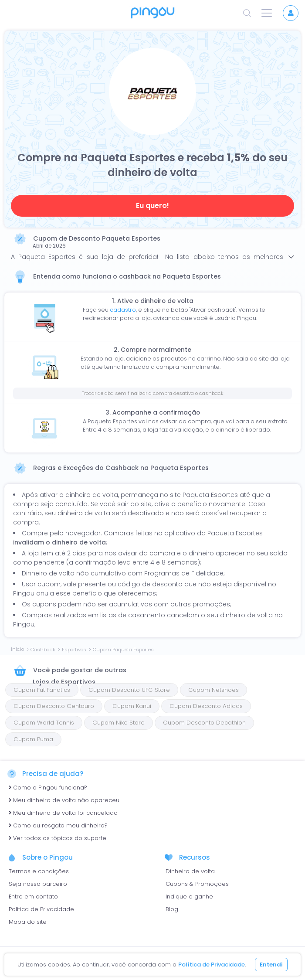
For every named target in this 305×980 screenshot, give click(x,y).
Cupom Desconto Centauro (54, 706)
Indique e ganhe (189, 897)
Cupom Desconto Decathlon (204, 723)
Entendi (271, 965)
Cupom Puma (33, 739)
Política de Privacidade (41, 909)
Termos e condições (39, 871)
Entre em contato (33, 897)
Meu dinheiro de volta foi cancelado (63, 813)
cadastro (123, 310)
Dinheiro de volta (190, 871)
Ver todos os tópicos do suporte (58, 838)
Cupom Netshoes (213, 690)
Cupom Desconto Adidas (206, 706)
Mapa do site (28, 922)
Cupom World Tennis (44, 723)
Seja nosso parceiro (38, 884)
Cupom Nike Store (119, 723)
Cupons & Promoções (197, 884)
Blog (172, 909)
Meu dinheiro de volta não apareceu (64, 800)
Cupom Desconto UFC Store (129, 690)
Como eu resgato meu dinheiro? (58, 825)
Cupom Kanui (132, 706)
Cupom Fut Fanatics (42, 690)
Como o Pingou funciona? (48, 788)
